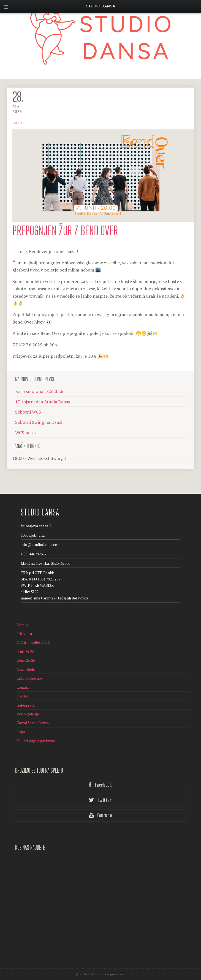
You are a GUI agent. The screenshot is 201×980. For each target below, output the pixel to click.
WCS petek (26, 433)
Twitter (100, 800)
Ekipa (21, 732)
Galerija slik (26, 705)
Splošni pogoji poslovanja (37, 741)
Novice (19, 123)
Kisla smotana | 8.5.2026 (39, 391)
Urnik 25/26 (25, 651)
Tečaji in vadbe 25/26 (33, 642)
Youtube (100, 815)
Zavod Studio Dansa (33, 723)
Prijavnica (24, 634)
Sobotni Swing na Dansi (39, 422)
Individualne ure (29, 678)
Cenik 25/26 (26, 660)
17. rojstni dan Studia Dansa (43, 402)
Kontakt (23, 687)
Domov (23, 625)
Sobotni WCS (28, 412)
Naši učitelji (26, 669)
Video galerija (28, 714)
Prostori (23, 696)
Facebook (100, 785)
